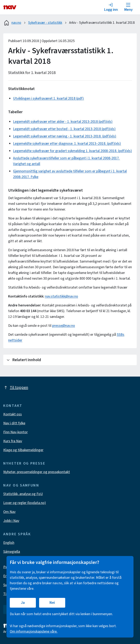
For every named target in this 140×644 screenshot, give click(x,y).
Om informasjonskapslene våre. (34, 632)
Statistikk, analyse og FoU (23, 494)
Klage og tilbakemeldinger (23, 450)
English (9, 543)
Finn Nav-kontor (15, 432)
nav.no (12, 23)
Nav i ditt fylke (14, 423)
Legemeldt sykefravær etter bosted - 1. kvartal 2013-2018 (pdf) (61, 129)
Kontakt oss (13, 414)
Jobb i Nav (11, 521)
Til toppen (16, 388)
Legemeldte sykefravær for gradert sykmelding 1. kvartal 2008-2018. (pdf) (69, 151)
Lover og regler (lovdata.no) (25, 503)
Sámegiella (12, 552)
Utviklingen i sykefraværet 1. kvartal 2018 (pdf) (48, 98)
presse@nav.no (64, 326)
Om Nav (9, 512)
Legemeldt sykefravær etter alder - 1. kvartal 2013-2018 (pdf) (60, 122)
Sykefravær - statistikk (45, 23)
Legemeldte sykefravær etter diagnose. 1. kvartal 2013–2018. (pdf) (64, 144)
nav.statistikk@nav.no (62, 296)
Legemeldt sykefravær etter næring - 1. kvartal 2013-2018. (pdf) (61, 136)
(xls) (109, 122)
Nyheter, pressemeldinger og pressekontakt (37, 472)
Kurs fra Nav (13, 441)
